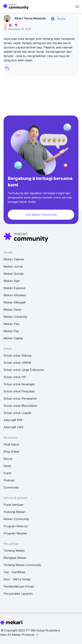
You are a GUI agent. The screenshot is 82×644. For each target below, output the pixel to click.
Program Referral (16, 526)
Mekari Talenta (14, 259)
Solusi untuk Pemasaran (20, 398)
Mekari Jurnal (13, 266)
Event (7, 473)
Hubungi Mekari (14, 512)
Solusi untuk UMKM (17, 363)
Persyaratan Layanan (18, 594)
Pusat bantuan (13, 505)
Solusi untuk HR (15, 377)
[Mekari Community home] (16, 6)
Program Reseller (15, 533)
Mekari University (15, 317)
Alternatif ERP (13, 420)
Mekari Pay (11, 331)
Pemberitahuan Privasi (19, 586)
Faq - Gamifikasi (14, 572)
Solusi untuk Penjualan (19, 391)
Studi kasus (11, 444)
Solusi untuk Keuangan (19, 384)
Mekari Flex (12, 324)
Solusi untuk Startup (18, 355)
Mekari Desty (13, 310)
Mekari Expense (14, 288)
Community (11, 487)
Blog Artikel (11, 452)
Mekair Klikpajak (15, 302)
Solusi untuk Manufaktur (21, 406)
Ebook (8, 459)
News (7, 466)
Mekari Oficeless (15, 295)
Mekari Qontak (14, 274)
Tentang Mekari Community (22, 565)
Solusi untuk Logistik (18, 413)
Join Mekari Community (41, 215)
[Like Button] (7, 68)
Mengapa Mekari (15, 558)
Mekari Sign (12, 281)
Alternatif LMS (13, 427)
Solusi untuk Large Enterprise (24, 370)
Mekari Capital (13, 338)
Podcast (9, 480)
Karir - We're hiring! (17, 579)
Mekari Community (16, 519)
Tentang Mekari (14, 551)
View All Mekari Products (19, 635)
